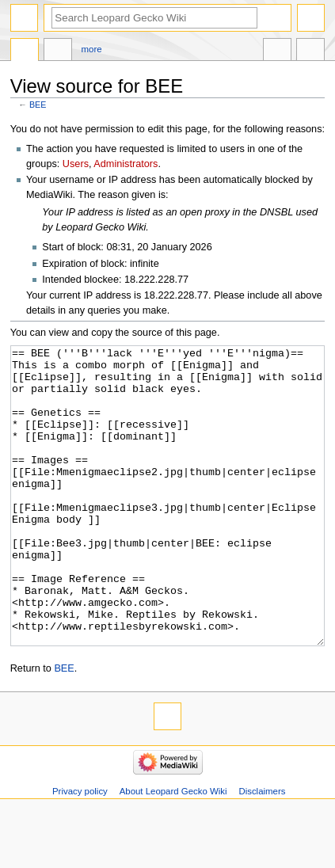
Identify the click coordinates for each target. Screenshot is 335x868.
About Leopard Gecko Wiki (173, 851)
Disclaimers (262, 851)
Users (76, 164)
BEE (38, 105)
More (92, 49)
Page (25, 51)
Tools (310, 51)
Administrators (126, 164)
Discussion (58, 51)
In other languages (277, 51)
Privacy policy (80, 851)
